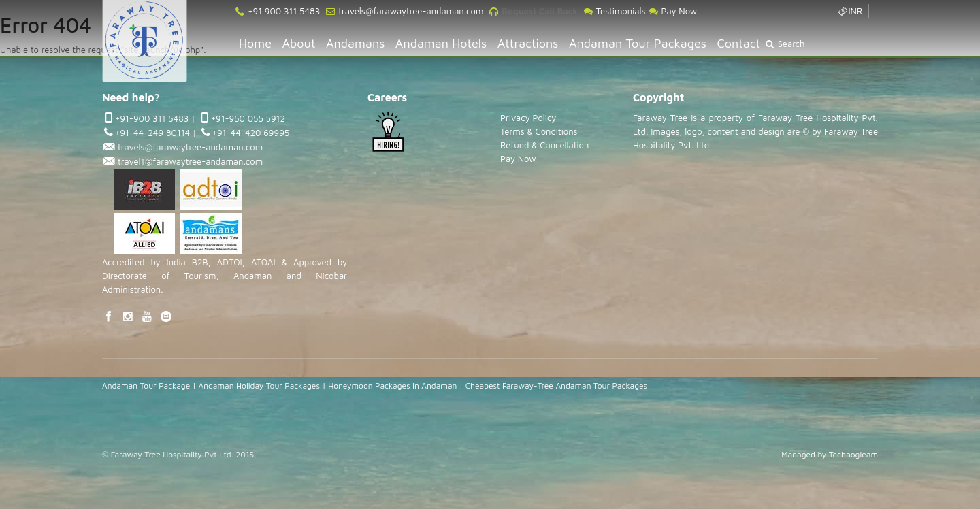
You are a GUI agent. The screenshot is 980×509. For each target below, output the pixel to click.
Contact (739, 44)
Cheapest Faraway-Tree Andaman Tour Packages (556, 385)
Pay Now (672, 11)
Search (784, 44)
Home (255, 44)
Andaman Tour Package (146, 385)
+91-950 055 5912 (248, 118)
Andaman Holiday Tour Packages (259, 385)
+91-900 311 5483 (152, 118)
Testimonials (614, 11)
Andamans (355, 44)
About (299, 44)
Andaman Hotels (441, 44)
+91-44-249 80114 (152, 133)
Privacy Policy (528, 118)
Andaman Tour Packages (638, 44)
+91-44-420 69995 (251, 133)
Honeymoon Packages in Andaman (392, 385)
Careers (387, 97)
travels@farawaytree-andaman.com (409, 11)
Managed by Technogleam (830, 454)
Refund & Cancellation (544, 145)
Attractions (528, 44)
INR (850, 11)
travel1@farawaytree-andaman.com (189, 161)
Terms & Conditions (539, 131)
